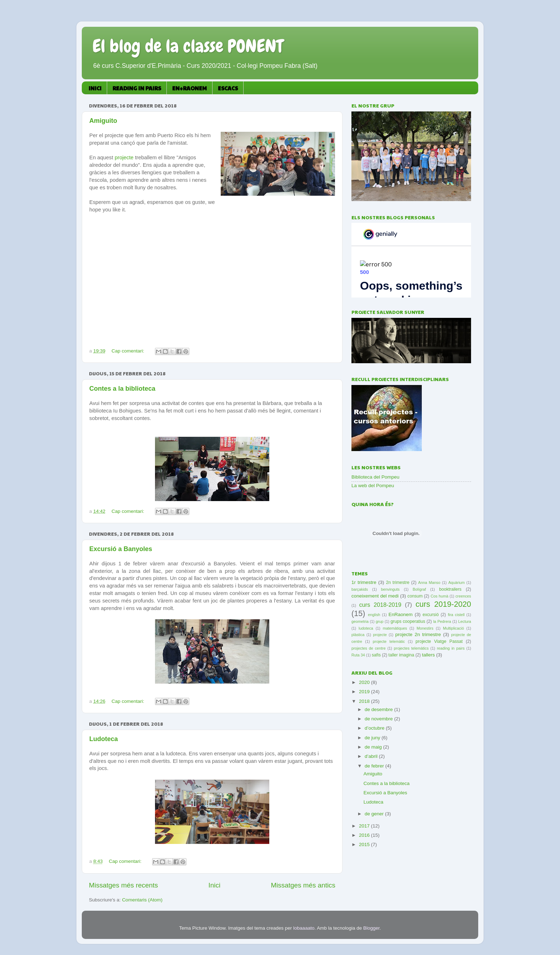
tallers (428, 655)
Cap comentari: (128, 351)
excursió (431, 615)
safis (376, 655)
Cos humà (440, 596)
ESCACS (228, 88)
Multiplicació (453, 628)
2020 (365, 682)
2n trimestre (398, 582)
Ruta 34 (358, 655)
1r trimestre (364, 582)
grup (380, 621)
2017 (365, 826)
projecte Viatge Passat (439, 641)
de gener (375, 814)
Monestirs (425, 628)
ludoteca (366, 628)
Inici (215, 885)
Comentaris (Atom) (142, 900)
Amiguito (103, 121)
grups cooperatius (408, 621)
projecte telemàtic (389, 641)
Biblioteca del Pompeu (375, 477)
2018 (365, 701)
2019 (365, 692)
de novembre (379, 719)
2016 (365, 835)
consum (415, 596)
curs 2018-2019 (380, 605)
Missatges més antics (303, 885)
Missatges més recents (123, 885)
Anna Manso (429, 582)
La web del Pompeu (373, 486)
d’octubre (375, 728)
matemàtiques (395, 628)
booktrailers (450, 589)
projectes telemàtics (411, 648)
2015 (365, 844)
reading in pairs (451, 648)
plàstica (358, 635)
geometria (360, 621)
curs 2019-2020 (443, 604)
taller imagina (401, 655)
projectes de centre (369, 648)
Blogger (371, 928)
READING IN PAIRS (137, 88)
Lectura (465, 621)
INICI (95, 88)
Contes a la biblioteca (122, 389)
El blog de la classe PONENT (188, 46)
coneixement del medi (375, 596)
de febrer (375, 766)
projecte (125, 157)
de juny (373, 738)
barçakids (360, 589)
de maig (374, 747)
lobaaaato (304, 928)
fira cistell (456, 615)
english (374, 615)
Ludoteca (104, 739)
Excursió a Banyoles (121, 549)
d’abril (372, 756)
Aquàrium (456, 582)
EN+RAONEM (189, 88)
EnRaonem (401, 614)
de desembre (379, 709)
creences (463, 596)
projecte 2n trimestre (418, 634)
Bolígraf (419, 589)
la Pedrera (442, 621)
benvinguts (390, 589)
